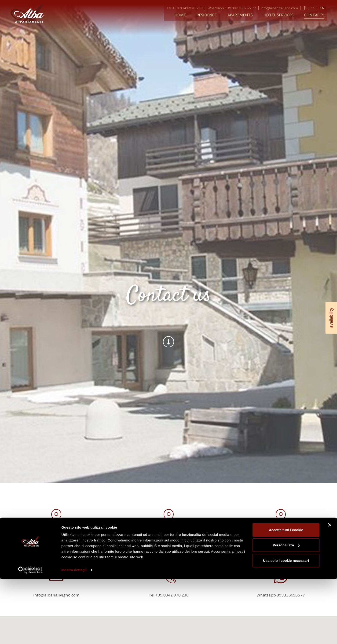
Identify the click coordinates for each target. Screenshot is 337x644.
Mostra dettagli (74, 635)
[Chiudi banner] (330, 590)
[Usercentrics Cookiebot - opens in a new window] (30, 635)
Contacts (317, 15)
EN (324, 7)
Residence (209, 15)
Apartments (242, 15)
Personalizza (286, 610)
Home (183, 15)
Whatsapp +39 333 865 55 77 (234, 8)
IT (315, 7)
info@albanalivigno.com (282, 8)
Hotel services (281, 15)
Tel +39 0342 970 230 (187, 8)
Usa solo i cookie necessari (286, 625)
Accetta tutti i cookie (286, 595)
